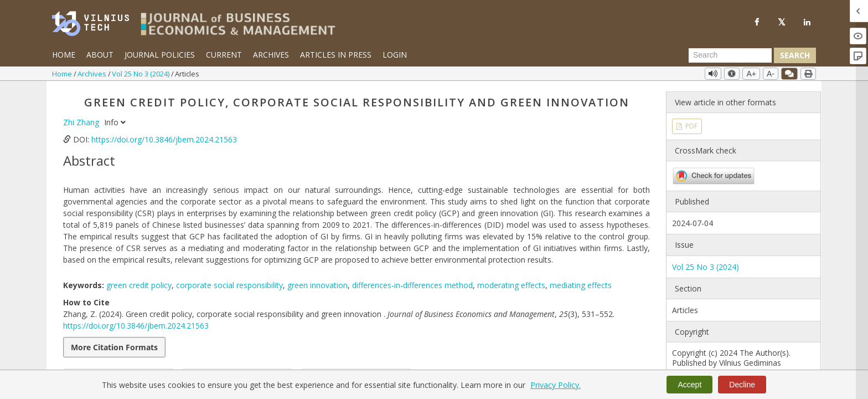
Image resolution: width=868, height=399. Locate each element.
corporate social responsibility (229, 285)
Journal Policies (160, 55)
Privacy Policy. (556, 385)
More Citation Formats (114, 347)
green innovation (317, 285)
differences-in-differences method (412, 285)
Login (395, 55)
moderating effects (511, 285)
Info (115, 122)
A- (771, 74)
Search (795, 55)
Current (224, 55)
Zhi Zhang (82, 122)
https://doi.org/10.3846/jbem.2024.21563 (164, 139)
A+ (751, 74)
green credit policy (139, 285)
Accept (689, 385)
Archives (271, 55)
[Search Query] (730, 55)
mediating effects (581, 285)
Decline (742, 385)
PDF (691, 126)
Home (64, 55)
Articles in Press (336, 55)
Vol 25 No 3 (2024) (141, 74)
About (100, 55)
